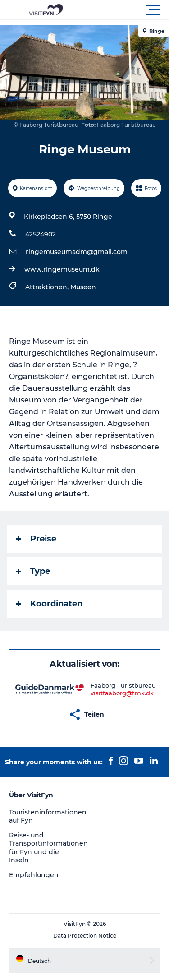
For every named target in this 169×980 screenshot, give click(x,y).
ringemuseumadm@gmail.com (77, 252)
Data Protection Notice (85, 936)
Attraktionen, (48, 287)
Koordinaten (49, 604)
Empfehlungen (34, 875)
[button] (125, 10)
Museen (83, 287)
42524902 (41, 234)
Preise (36, 539)
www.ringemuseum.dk (62, 269)
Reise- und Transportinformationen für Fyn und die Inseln (48, 848)
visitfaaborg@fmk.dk (122, 693)
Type (33, 571)
